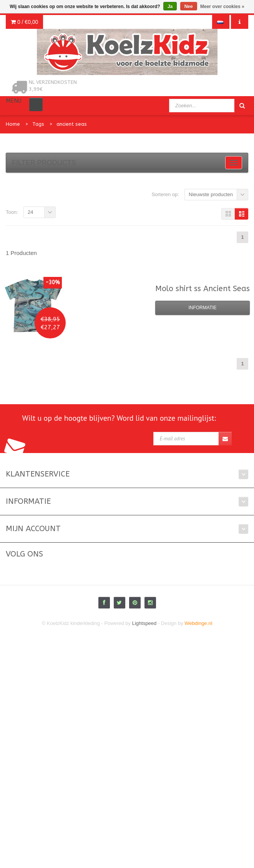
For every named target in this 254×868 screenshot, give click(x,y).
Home (13, 124)
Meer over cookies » (222, 7)
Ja (170, 7)
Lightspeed (144, 623)
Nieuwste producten (211, 194)
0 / (24, 22)
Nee (189, 7)
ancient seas (72, 124)
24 (30, 212)
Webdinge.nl (198, 623)
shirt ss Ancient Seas (203, 289)
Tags (38, 124)
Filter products (44, 163)
